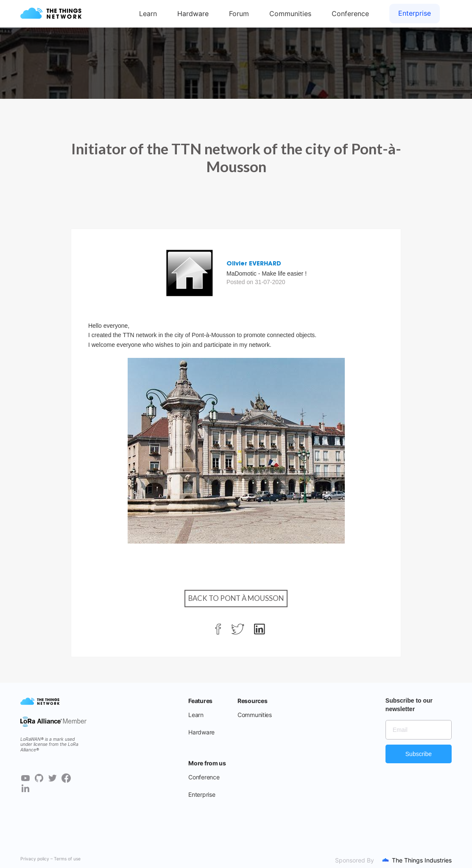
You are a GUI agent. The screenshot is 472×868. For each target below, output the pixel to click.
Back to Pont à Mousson (236, 598)
